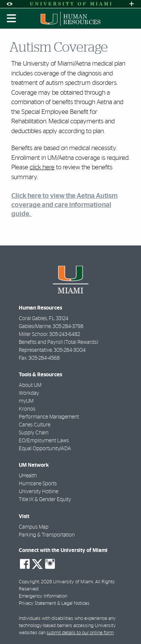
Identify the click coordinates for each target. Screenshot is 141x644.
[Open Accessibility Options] (9, 4)
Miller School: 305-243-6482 (49, 334)
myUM (26, 401)
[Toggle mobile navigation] (12, 18)
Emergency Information (43, 596)
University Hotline (39, 492)
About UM (30, 385)
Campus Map (34, 527)
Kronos (27, 409)
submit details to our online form (80, 633)
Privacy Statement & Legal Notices (54, 603)
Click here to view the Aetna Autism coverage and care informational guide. (64, 205)
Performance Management (49, 417)
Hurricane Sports (38, 484)
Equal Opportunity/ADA (45, 449)
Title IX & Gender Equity (45, 500)
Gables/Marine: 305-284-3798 (51, 327)
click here (42, 167)
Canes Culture (35, 425)
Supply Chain (34, 433)
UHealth (28, 476)
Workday (29, 393)
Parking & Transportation (47, 535)
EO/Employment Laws (44, 441)
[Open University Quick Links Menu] (132, 4)
